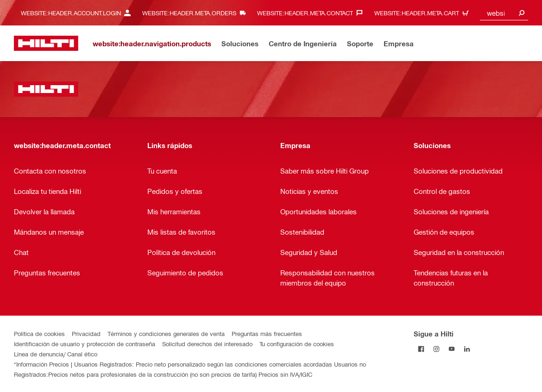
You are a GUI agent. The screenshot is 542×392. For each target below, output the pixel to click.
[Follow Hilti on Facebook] (421, 349)
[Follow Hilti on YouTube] (452, 349)
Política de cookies (39, 333)
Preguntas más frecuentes (267, 333)
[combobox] (504, 13)
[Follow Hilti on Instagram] (437, 349)
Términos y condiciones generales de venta (166, 333)
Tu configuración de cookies (297, 344)
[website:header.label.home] (46, 43)
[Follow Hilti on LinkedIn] (467, 349)
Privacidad (86, 333)
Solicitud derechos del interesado (207, 344)
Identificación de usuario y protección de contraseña (85, 344)
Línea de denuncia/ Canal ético (56, 354)
